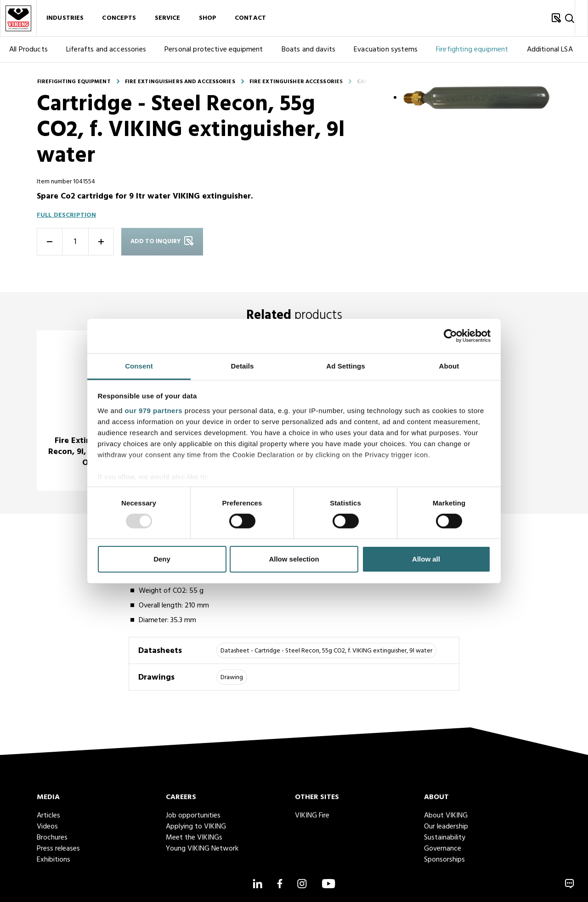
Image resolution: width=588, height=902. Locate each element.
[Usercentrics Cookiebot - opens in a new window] (450, 336)
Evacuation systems (386, 50)
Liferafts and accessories (106, 50)
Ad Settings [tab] (345, 366)
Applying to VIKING (196, 827)
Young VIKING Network (202, 849)
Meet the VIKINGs (194, 838)
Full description (66, 215)
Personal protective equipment (214, 50)
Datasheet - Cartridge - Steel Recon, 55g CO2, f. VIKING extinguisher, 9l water (326, 651)
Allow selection (294, 559)
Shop (208, 18)
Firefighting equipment (472, 50)
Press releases (58, 849)
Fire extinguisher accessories (296, 82)
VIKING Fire (312, 816)
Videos (47, 827)
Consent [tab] (139, 366)
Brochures (52, 838)
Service (168, 18)
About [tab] (449, 366)
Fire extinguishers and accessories (180, 82)
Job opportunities (193, 816)
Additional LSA (550, 50)
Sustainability (445, 838)
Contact (250, 18)
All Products (28, 50)
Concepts (119, 18)
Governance (443, 849)
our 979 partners (154, 410)
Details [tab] (243, 366)
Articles (48, 816)
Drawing (232, 678)
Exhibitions (54, 860)
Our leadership (446, 827)
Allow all (426, 559)
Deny (162, 559)
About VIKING (446, 816)
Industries (65, 18)
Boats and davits (309, 50)
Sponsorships (444, 860)
